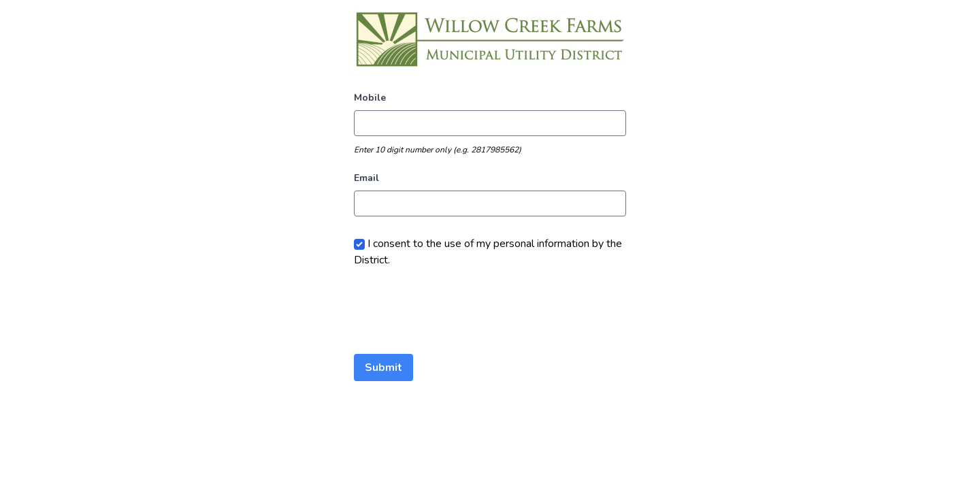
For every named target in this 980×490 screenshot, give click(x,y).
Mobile (370, 98)
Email (366, 178)
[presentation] (457, 311)
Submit (383, 367)
